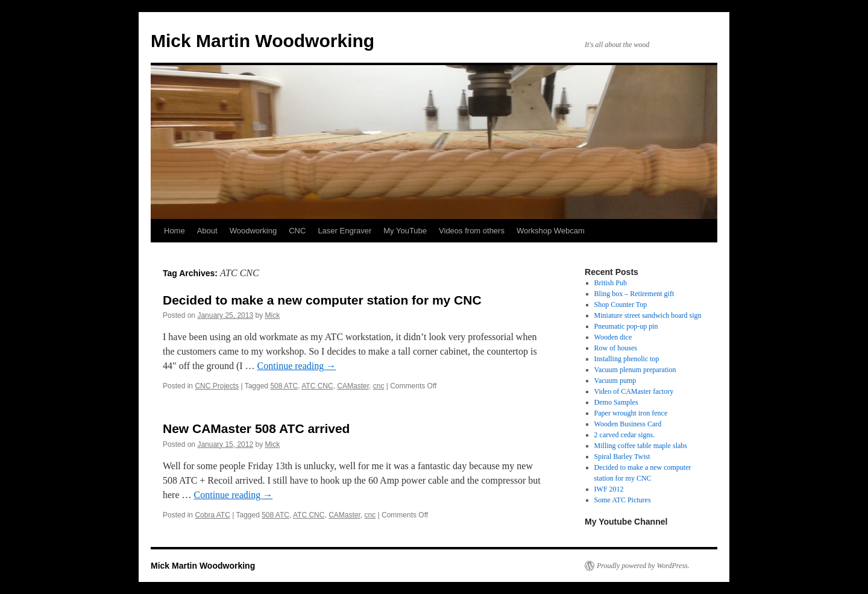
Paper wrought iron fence (631, 413)
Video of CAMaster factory (634, 391)
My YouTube (405, 231)
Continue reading (297, 366)
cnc (379, 386)
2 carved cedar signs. (625, 435)
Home (175, 231)
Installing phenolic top (627, 359)
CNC (297, 231)
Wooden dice (613, 337)
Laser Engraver (344, 231)
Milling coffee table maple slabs (641, 446)
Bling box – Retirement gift (634, 294)
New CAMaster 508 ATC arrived (256, 428)
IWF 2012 (609, 489)
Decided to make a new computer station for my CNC (322, 300)
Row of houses (616, 348)
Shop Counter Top (621, 305)
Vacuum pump (615, 381)
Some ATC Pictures (623, 500)
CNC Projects (217, 386)
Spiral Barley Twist (622, 457)
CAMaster (353, 386)
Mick (273, 315)
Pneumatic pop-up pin (626, 326)
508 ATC (284, 386)
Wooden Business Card (628, 424)
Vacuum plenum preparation (635, 370)
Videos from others (472, 231)
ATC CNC (317, 386)
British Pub (611, 283)
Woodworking (253, 231)
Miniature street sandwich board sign (648, 315)
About (207, 231)
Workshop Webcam (551, 231)
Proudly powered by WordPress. (643, 566)
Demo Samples (616, 402)
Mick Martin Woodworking (263, 41)
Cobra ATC (212, 515)
